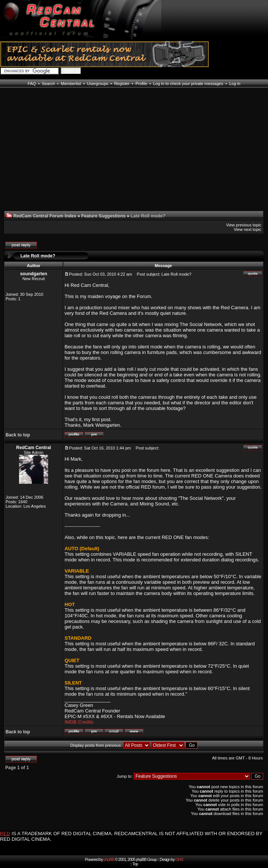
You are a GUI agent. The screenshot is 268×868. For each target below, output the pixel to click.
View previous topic (244, 225)
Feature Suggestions (104, 216)
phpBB (109, 859)
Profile (141, 84)
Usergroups (98, 84)
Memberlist (71, 84)
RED (5, 833)
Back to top (18, 435)
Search (48, 84)
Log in (235, 84)
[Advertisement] (32, 154)
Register (122, 84)
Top (135, 864)
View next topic (247, 229)
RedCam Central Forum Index (45, 216)
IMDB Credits (79, 722)
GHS (179, 859)
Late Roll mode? (38, 256)
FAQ (32, 84)
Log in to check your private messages (188, 84)
